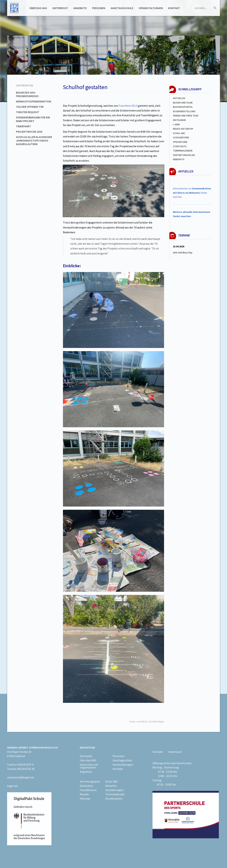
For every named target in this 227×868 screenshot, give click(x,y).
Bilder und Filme (183, 103)
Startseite (180, 146)
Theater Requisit (28, 112)
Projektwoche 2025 (29, 132)
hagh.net (13, 786)
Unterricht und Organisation (89, 766)
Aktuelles (179, 98)
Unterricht (60, 8)
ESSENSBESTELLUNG (184, 111)
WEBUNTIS (179, 159)
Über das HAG (38, 8)
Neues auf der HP (183, 129)
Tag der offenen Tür (30, 107)
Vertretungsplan (184, 155)
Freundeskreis (88, 790)
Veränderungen (115, 790)
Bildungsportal (183, 107)
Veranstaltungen (151, 8)
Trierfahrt (23, 126)
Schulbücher (181, 137)
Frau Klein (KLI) (128, 106)
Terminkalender (183, 151)
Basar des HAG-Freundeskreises (27, 94)
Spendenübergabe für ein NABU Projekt (33, 119)
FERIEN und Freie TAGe (186, 116)
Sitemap (85, 798)
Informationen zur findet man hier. (192, 193)
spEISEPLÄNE (180, 142)
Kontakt (174, 8)
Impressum (175, 752)
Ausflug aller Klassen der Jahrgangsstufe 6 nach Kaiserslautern (34, 140)
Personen (99, 8)
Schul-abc (179, 133)
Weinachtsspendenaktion (34, 101)
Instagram (179, 120)
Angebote (80, 8)
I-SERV (176, 124)
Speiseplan (86, 786)
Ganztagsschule (122, 8)
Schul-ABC (112, 781)
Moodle (84, 794)
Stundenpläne (114, 798)
